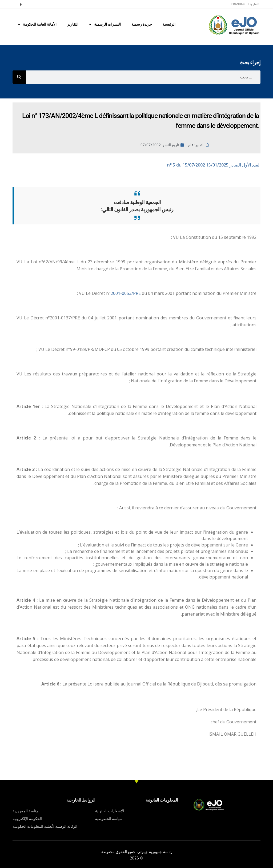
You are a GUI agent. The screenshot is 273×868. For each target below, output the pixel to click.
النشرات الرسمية (105, 24)
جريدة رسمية (142, 24)
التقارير (73, 24)
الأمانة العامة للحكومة (37, 24)
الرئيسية (169, 24)
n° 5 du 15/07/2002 (214, 165)
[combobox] (143, 77)
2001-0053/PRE (126, 293)
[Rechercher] (19, 77)
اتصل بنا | (254, 4)
